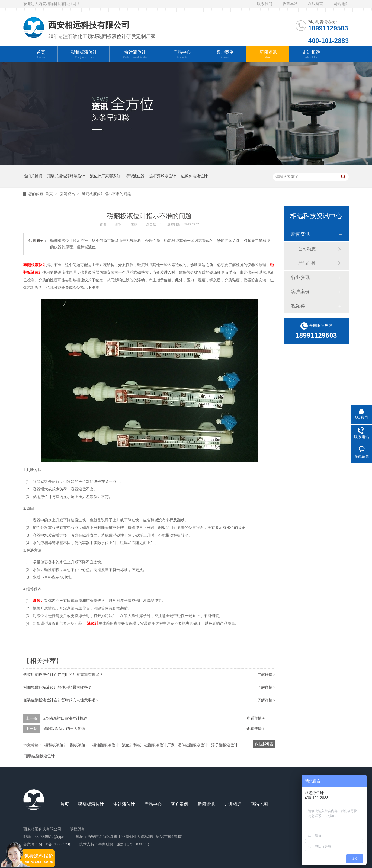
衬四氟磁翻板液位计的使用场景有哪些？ (57, 687)
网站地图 (341, 4)
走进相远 (311, 55)
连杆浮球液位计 (163, 176)
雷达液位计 (135, 55)
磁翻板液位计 (84, 55)
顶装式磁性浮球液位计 (66, 176)
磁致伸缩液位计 (194, 176)
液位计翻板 (132, 745)
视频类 (298, 306)
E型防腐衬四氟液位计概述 (65, 718)
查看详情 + (256, 718)
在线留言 (316, 4)
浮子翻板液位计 (225, 745)
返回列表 (264, 744)
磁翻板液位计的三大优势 (64, 729)
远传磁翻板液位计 (193, 745)
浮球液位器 (135, 176)
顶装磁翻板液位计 (40, 756)
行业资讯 (300, 278)
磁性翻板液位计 (106, 745)
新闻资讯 (268, 55)
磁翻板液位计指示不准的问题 (106, 194)
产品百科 (307, 263)
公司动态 (307, 249)
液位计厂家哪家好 (105, 176)
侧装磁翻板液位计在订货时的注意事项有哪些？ (63, 675)
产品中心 (182, 55)
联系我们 (265, 4)
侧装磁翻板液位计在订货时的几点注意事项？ (61, 700)
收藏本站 (290, 4)
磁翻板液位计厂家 (159, 745)
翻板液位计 (80, 745)
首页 (41, 55)
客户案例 (225, 55)
